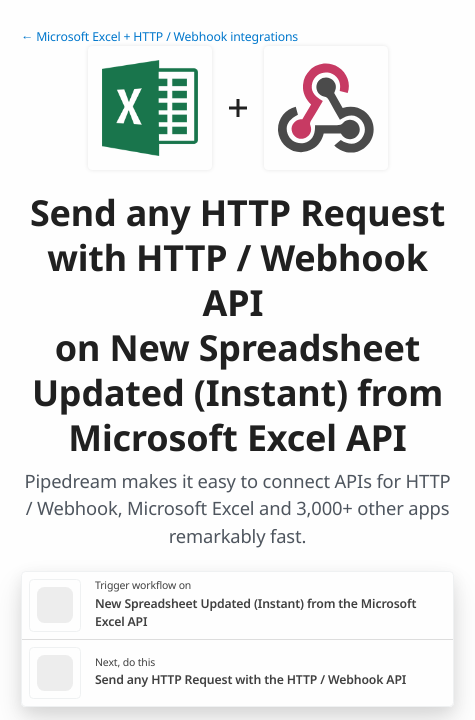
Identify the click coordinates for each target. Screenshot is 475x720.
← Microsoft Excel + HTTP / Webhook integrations (159, 36)
